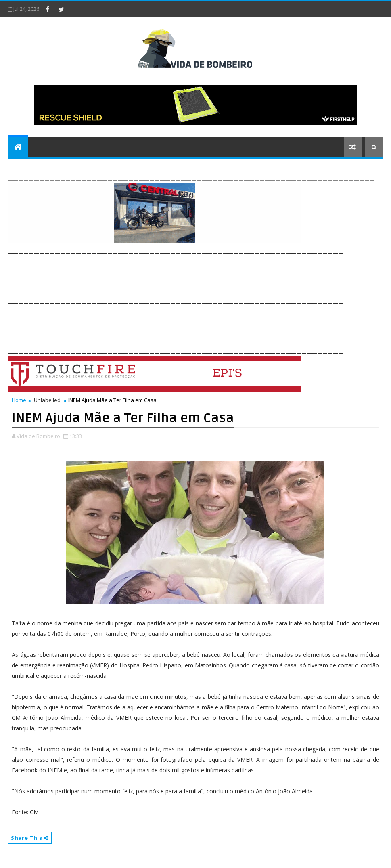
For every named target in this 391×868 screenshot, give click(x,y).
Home (19, 400)
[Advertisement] (155, 274)
